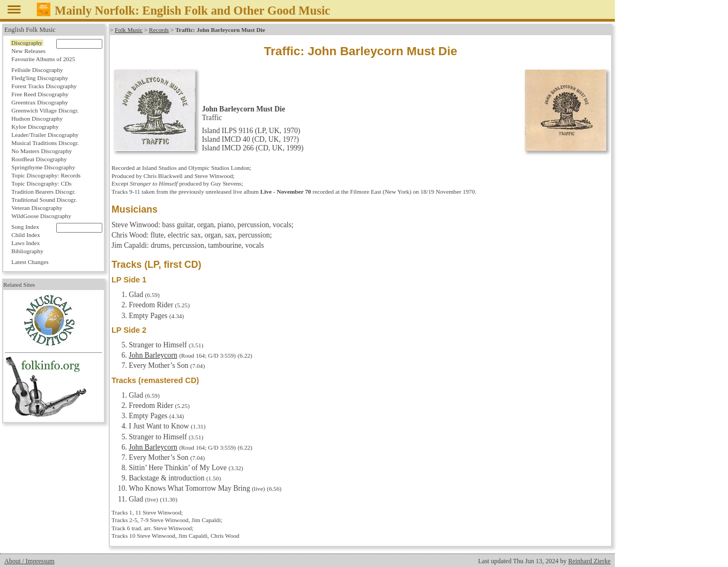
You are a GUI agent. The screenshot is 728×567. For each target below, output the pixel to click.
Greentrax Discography (40, 102)
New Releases (28, 51)
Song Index (25, 227)
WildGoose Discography (41, 216)
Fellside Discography (37, 70)
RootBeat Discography (39, 159)
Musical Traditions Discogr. (45, 143)
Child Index (26, 235)
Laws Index (26, 243)
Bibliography (27, 251)
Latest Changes (30, 262)
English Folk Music (30, 30)
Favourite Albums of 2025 (43, 59)
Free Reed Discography (40, 94)
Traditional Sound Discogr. (44, 200)
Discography (27, 43)
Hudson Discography (37, 118)
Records (159, 30)
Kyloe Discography (35, 127)
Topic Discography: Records (46, 175)
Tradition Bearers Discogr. (44, 192)
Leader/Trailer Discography (45, 135)
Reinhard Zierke (589, 561)
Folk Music (129, 30)
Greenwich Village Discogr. (45, 110)
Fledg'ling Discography (40, 78)
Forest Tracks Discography (44, 86)
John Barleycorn (153, 355)
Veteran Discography (37, 208)
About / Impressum (29, 561)
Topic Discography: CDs (41, 183)
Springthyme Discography (43, 167)
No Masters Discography (42, 151)
